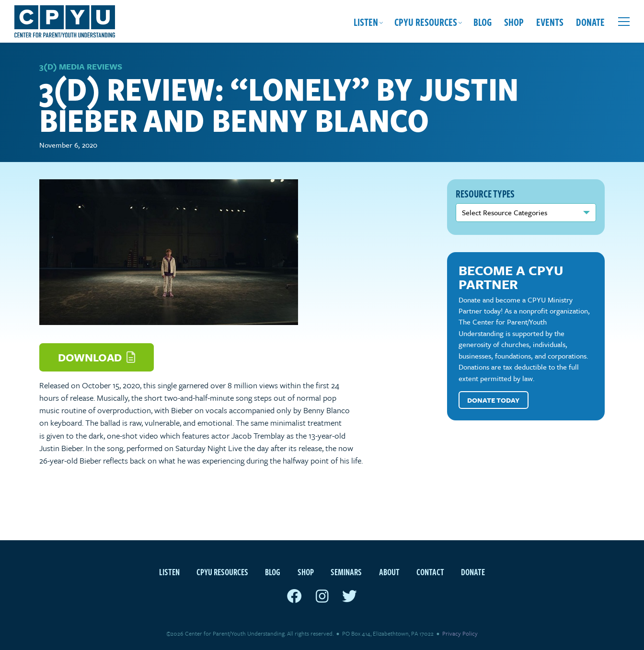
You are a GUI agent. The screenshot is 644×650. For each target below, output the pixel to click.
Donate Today (493, 400)
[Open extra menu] (624, 22)
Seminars (346, 572)
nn (526, 212)
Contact (430, 572)
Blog (483, 22)
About (389, 572)
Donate (590, 22)
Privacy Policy (460, 633)
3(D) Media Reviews (81, 66)
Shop (514, 22)
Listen (366, 22)
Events (550, 22)
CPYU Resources (426, 22)
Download (97, 357)
